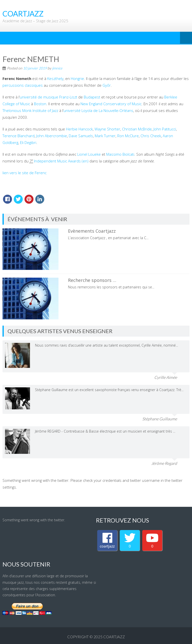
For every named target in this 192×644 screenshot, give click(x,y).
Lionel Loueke (89, 154)
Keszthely (55, 78)
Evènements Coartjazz (92, 231)
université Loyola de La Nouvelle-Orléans (98, 110)
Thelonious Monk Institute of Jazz (30, 110)
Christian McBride (137, 129)
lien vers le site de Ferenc (24, 173)
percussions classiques (23, 85)
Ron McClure (128, 136)
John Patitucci (165, 129)
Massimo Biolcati (120, 154)
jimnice (57, 68)
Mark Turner (105, 136)
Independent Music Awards (57, 161)
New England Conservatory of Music (111, 104)
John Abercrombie (52, 136)
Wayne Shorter (107, 129)
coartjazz (114, 637)
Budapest (92, 97)
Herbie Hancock (79, 129)
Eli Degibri (28, 142)
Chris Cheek (151, 136)
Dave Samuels (81, 136)
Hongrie (77, 78)
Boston (40, 104)
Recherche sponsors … (92, 280)
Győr (107, 85)
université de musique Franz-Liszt (48, 97)
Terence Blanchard (18, 136)
